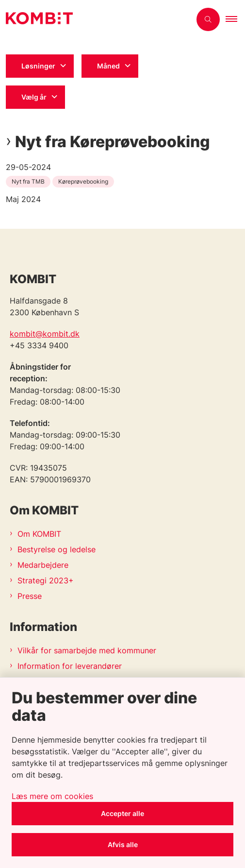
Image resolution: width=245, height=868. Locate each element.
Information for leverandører (70, 666)
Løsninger (38, 66)
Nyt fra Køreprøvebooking (113, 142)
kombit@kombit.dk (45, 334)
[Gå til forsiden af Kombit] (95, 20)
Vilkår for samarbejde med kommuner (87, 650)
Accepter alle (122, 813)
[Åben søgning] (208, 19)
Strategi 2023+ (46, 580)
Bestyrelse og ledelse (57, 549)
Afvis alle (123, 844)
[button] (235, 19)
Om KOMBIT (39, 534)
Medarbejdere (43, 565)
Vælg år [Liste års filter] (34, 97)
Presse (30, 596)
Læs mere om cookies (52, 796)
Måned (108, 66)
